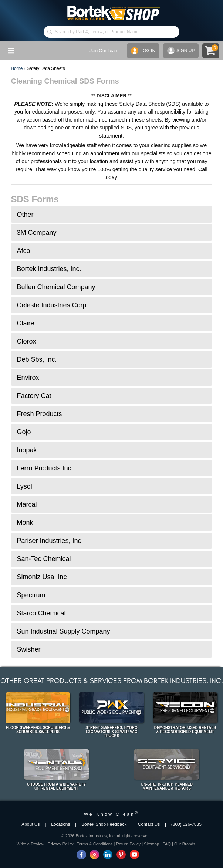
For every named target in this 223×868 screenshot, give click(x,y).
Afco (23, 251)
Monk (25, 523)
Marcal (27, 504)
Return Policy (129, 844)
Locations (60, 824)
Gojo (24, 432)
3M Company (36, 233)
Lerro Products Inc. (45, 468)
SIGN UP (181, 51)
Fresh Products (39, 414)
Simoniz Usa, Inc (42, 577)
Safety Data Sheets (46, 68)
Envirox (28, 378)
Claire (25, 323)
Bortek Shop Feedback (104, 824)
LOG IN (143, 51)
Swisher (28, 649)
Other (25, 215)
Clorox (26, 341)
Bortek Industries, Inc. (49, 269)
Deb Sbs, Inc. (37, 359)
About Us (31, 824)
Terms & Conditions (95, 844)
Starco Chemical (41, 613)
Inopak (27, 450)
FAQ (166, 844)
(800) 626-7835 (186, 824)
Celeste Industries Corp (51, 305)
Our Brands (185, 844)
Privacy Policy (61, 844)
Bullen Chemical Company (56, 287)
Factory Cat (34, 396)
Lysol (24, 486)
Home (17, 68)
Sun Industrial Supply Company (63, 631)
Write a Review (31, 844)
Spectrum (31, 595)
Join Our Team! (104, 51)
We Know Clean (111, 814)
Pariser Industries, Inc (49, 541)
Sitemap (151, 844)
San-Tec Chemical (44, 559)
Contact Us (149, 824)
